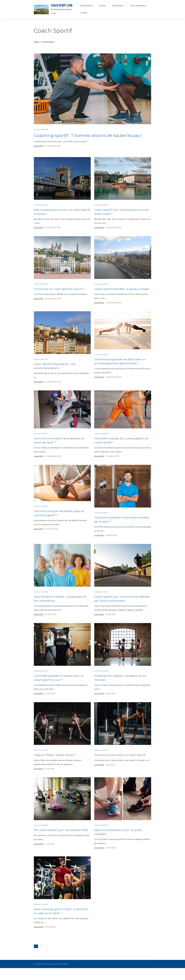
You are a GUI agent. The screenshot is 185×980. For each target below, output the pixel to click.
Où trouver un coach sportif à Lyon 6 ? (61, 296)
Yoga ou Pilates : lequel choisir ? (56, 767)
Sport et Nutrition (138, 6)
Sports (102, 6)
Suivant (46, 958)
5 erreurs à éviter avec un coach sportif (121, 767)
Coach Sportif (86, 6)
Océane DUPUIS (39, 152)
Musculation (118, 6)
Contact (84, 13)
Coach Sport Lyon (62, 5)
